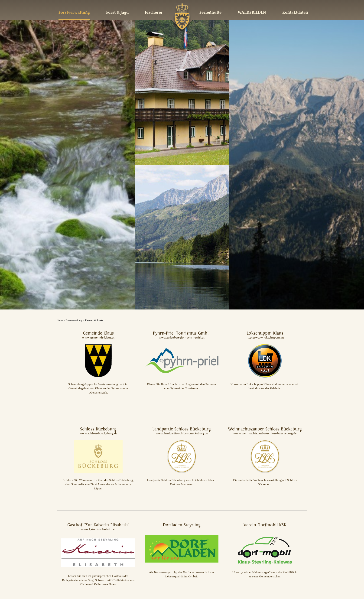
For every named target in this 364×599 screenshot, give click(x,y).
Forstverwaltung (74, 320)
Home (60, 320)
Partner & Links (94, 320)
